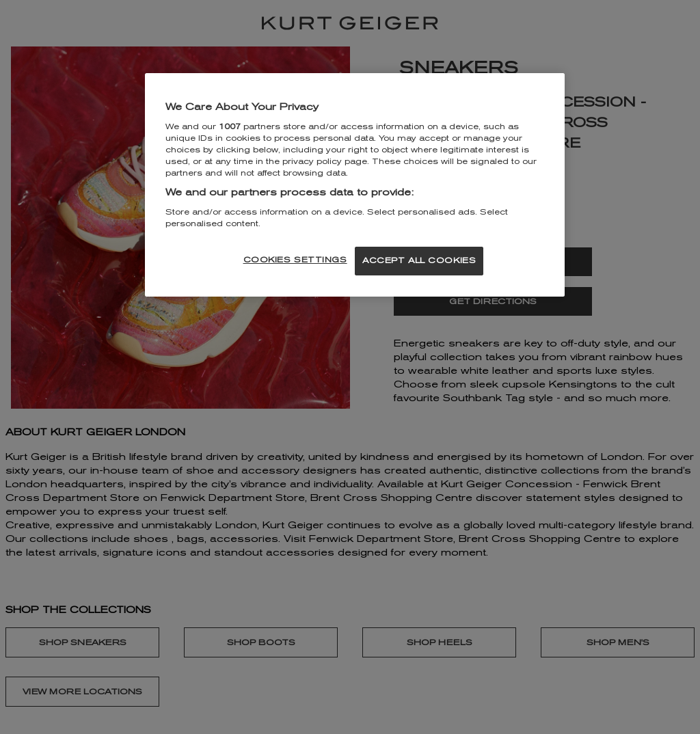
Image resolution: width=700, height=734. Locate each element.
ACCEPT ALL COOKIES (419, 260)
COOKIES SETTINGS (295, 260)
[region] (355, 185)
